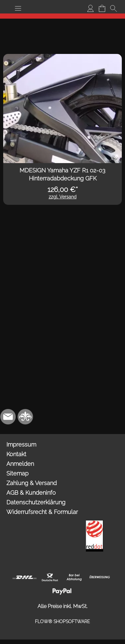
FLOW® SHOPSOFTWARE (63, 622)
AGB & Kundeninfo (31, 493)
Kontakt (16, 454)
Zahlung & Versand (32, 483)
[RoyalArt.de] (25, 417)
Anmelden (20, 464)
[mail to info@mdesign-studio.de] (8, 417)
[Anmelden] (90, 8)
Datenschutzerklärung (36, 502)
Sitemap (17, 473)
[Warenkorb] (102, 8)
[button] (18, 8)
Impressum (21, 444)
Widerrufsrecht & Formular (42, 512)
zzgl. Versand (63, 197)
